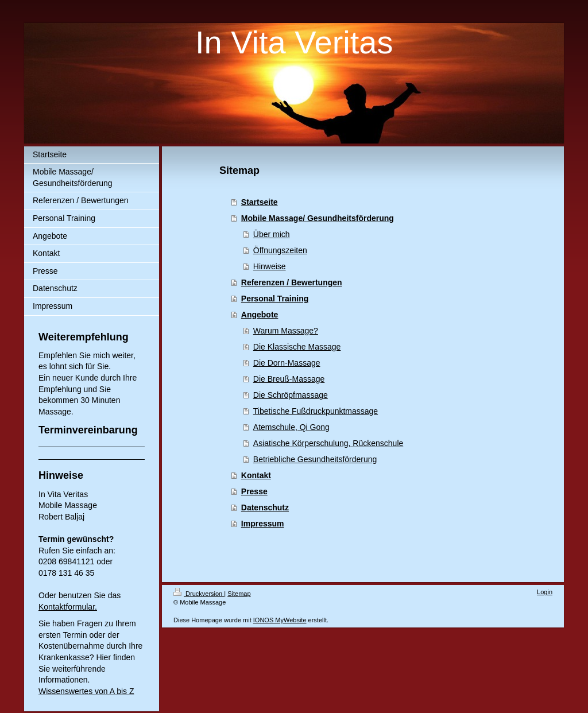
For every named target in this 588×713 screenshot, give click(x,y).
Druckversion (199, 594)
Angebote (260, 315)
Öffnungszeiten (280, 250)
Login (545, 592)
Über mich (272, 234)
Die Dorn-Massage (287, 363)
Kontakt (256, 475)
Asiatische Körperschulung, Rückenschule (328, 443)
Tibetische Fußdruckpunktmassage (316, 411)
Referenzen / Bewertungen (292, 282)
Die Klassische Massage (297, 347)
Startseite (260, 202)
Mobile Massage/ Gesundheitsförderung (318, 218)
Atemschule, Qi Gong (291, 427)
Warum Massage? (286, 331)
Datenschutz (265, 507)
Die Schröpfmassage (291, 395)
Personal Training (275, 299)
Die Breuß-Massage (289, 379)
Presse (254, 491)
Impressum (263, 524)
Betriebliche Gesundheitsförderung (315, 459)
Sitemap (239, 594)
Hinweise (270, 266)
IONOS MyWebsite (280, 620)
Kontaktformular (67, 607)
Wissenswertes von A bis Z (86, 691)
